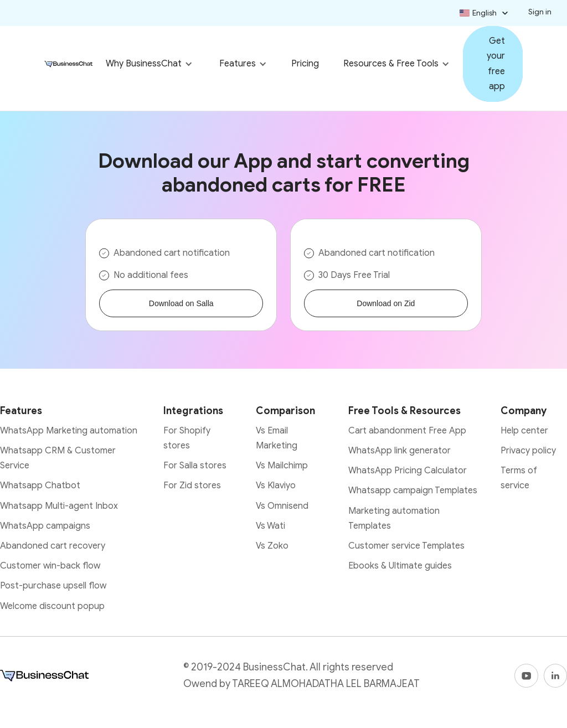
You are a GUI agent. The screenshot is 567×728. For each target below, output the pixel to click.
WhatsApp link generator (400, 451)
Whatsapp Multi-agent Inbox (59, 506)
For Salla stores (195, 466)
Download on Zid (386, 303)
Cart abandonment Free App (407, 431)
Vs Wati (270, 526)
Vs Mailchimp (282, 466)
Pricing (305, 64)
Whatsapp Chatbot (40, 486)
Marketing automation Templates (394, 518)
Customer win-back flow (50, 566)
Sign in (540, 12)
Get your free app (496, 64)
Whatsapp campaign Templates (413, 491)
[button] (485, 13)
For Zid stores (192, 486)
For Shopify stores (187, 438)
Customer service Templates (406, 546)
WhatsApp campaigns (45, 526)
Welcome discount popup (52, 606)
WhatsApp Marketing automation (69, 431)
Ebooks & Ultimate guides (400, 566)
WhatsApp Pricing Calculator (408, 471)
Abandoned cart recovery (53, 546)
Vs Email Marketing (277, 438)
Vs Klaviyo (276, 486)
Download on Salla (181, 303)
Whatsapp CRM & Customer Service (58, 458)
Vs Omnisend (282, 506)
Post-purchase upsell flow (53, 586)
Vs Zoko (272, 546)
